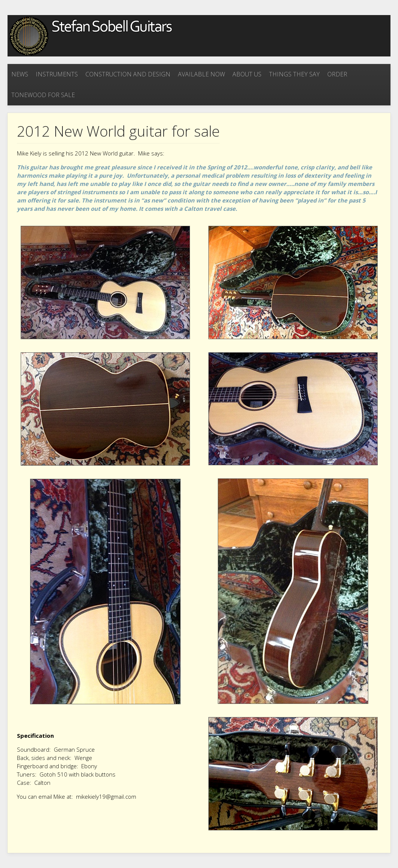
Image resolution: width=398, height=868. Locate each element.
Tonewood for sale (43, 95)
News (20, 74)
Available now (201, 74)
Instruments (57, 74)
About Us (247, 74)
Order (337, 74)
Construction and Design (128, 74)
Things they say (294, 74)
